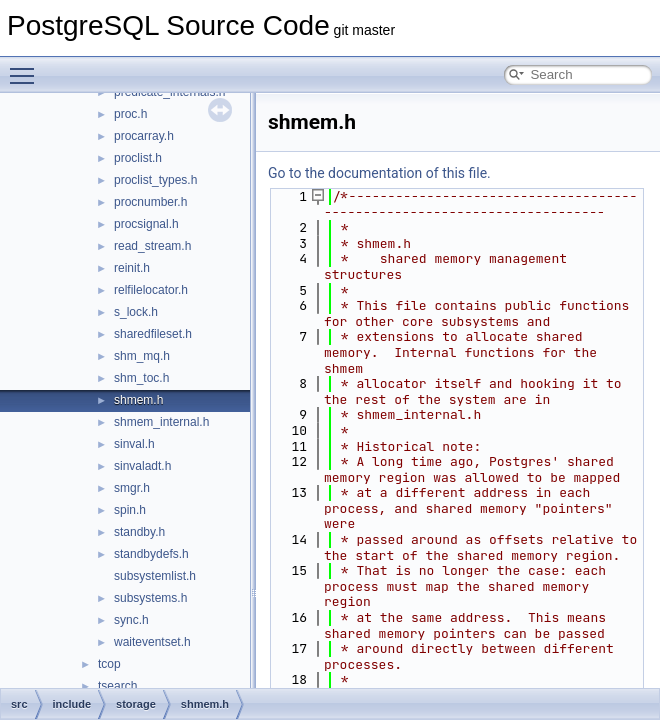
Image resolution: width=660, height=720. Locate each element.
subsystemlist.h (155, 576)
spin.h (130, 510)
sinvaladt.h (142, 466)
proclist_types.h (155, 180)
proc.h (130, 114)
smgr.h (132, 488)
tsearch (117, 686)
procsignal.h (146, 224)
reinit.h (132, 268)
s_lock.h (136, 312)
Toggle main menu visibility (27, 67)
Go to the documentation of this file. (379, 173)
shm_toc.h (141, 378)
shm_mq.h (142, 356)
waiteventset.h (152, 642)
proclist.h (138, 158)
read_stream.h (152, 246)
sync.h (131, 620)
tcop (109, 664)
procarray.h (144, 136)
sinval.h (134, 444)
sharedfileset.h (153, 334)
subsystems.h (150, 598)
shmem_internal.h (161, 422)
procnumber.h (150, 202)
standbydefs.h (151, 554)
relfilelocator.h (151, 290)
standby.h (139, 532)
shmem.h (138, 400)
